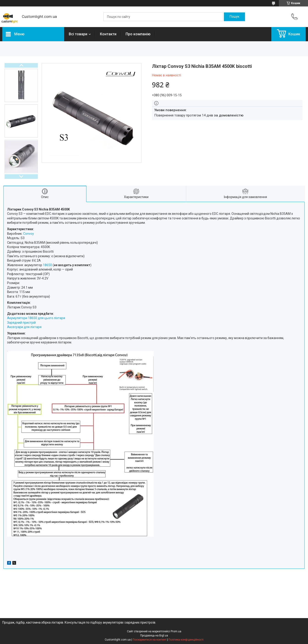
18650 (47, 265)
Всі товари (78, 34)
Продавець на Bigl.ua (154, 636)
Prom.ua (176, 631)
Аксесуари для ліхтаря (24, 327)
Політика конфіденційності (186, 640)
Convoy (29, 234)
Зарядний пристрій (21, 323)
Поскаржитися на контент (150, 640)
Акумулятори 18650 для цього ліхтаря (36, 318)
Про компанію (138, 34)
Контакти (108, 34)
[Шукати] (234, 17)
